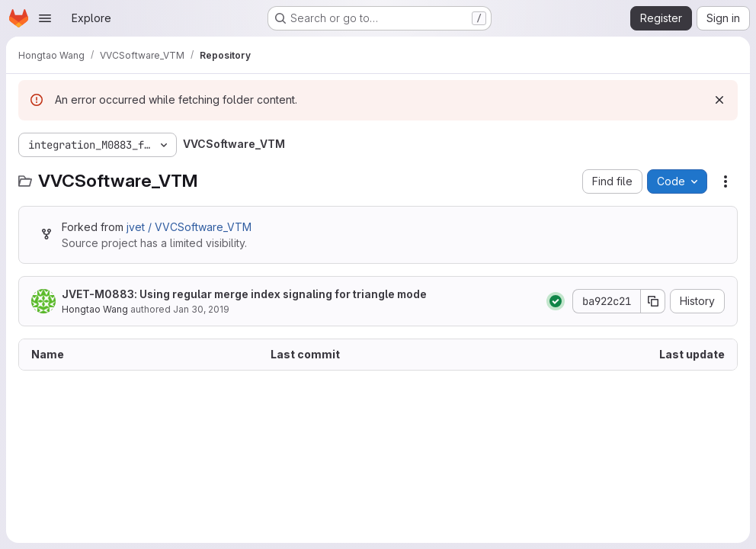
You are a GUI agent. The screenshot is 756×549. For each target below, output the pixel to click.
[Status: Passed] (556, 301)
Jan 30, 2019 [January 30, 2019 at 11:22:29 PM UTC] (201, 309)
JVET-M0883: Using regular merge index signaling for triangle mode (244, 294)
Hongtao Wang (95, 309)
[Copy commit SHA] (653, 301)
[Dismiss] (719, 100)
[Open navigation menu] (45, 18)
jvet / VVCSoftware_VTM (189, 227)
